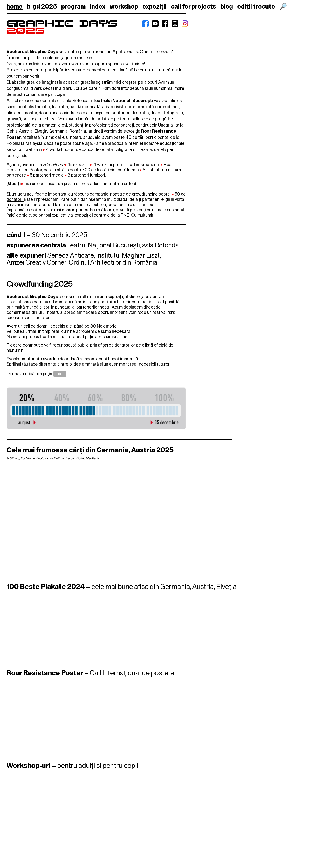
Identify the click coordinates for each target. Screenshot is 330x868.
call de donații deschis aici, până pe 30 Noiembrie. (71, 326)
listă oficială (156, 345)
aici (60, 374)
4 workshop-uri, (60, 149)
